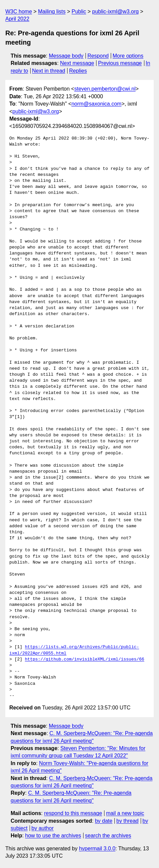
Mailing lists (52, 11)
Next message (77, 63)
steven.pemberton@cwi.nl (105, 89)
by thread (128, 821)
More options (128, 56)
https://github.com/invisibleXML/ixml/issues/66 (85, 659)
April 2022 (17, 19)
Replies (78, 71)
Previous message (120, 63)
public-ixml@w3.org (115, 11)
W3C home (19, 11)
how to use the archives (53, 836)
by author (43, 828)
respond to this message (73, 813)
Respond (98, 56)
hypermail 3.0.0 (97, 849)
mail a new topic (125, 813)
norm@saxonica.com (97, 104)
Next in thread (49, 71)
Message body (66, 56)
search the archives (108, 836)
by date (103, 821)
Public (79, 11)
